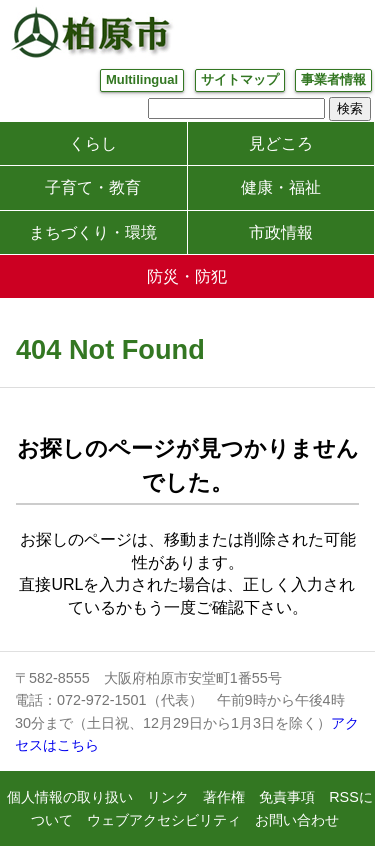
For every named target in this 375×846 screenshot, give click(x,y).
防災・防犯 (187, 276)
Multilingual (142, 79)
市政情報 (281, 232)
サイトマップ (240, 79)
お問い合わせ (297, 820)
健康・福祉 (281, 187)
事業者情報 (333, 79)
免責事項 (287, 797)
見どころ (281, 143)
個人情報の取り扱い (70, 797)
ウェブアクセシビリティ (164, 820)
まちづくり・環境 (93, 232)
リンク (168, 797)
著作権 (224, 797)
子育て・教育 (93, 187)
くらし (93, 143)
